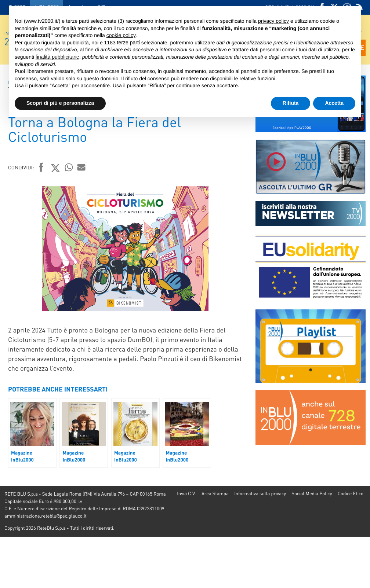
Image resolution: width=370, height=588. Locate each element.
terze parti (128, 43)
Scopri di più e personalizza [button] (60, 103)
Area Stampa (215, 494)
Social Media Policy (312, 494)
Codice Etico (351, 494)
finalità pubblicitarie (57, 57)
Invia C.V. (186, 494)
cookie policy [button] (121, 35)
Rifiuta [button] (291, 103)
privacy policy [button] (273, 21)
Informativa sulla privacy (260, 494)
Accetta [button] (334, 103)
